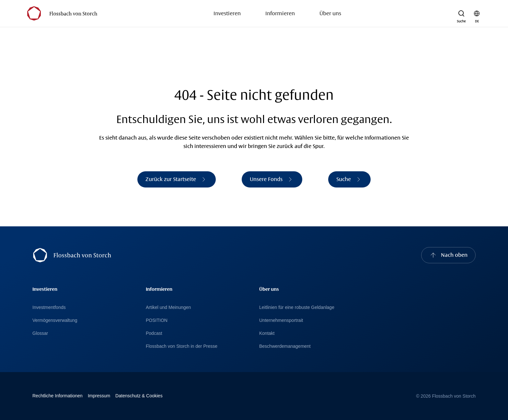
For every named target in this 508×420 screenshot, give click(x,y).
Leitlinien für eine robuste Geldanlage (297, 307)
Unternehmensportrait (281, 320)
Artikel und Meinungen (168, 307)
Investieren (227, 13)
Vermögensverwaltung (55, 320)
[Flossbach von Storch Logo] (62, 13)
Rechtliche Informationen (58, 396)
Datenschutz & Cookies (139, 396)
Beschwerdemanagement (285, 346)
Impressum (99, 396)
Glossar (40, 333)
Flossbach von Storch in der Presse (182, 346)
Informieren (280, 13)
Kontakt (267, 333)
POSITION (157, 320)
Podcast (154, 333)
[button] (461, 14)
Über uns (330, 13)
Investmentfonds (49, 307)
